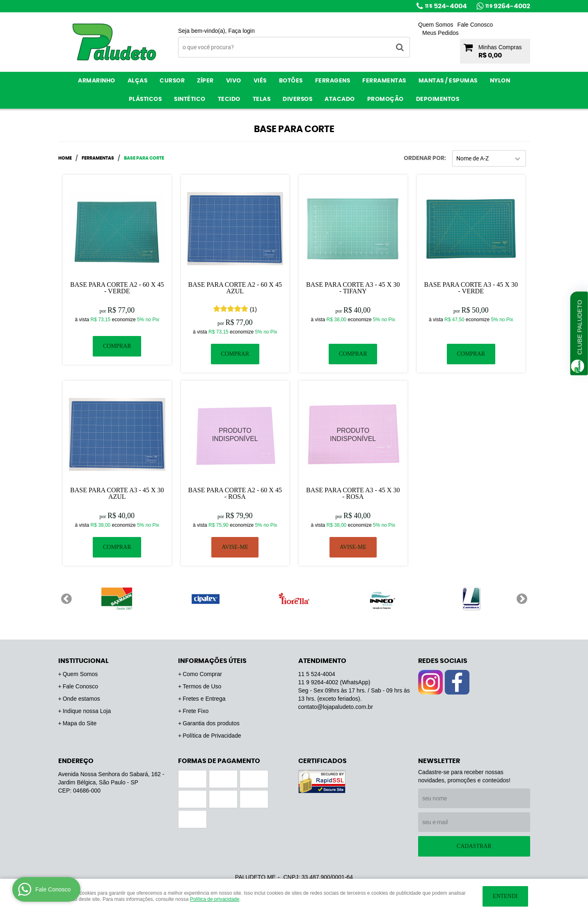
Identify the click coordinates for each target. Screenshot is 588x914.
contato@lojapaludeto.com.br (336, 707)
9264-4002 (508, 6)
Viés (260, 81)
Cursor (172, 81)
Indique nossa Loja (87, 711)
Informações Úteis (212, 661)
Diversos (297, 99)
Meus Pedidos (440, 33)
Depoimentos (438, 99)
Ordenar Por (424, 158)
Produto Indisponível (235, 435)
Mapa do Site (80, 723)
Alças (138, 81)
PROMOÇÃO (386, 99)
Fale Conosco (475, 25)
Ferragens (333, 81)
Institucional (84, 661)
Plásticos (145, 99)
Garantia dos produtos (211, 723)
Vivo (234, 81)
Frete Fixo (196, 711)
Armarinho (97, 81)
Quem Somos (436, 25)
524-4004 (446, 6)
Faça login (241, 31)
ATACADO (340, 99)
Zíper (205, 81)
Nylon (500, 81)
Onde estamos (81, 699)
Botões (291, 81)
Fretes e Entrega (204, 699)
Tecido (229, 99)
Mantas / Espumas (448, 81)
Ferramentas (384, 81)
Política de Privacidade (212, 736)
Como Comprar (202, 674)
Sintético (190, 99)
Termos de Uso (202, 686)
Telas (262, 99)
